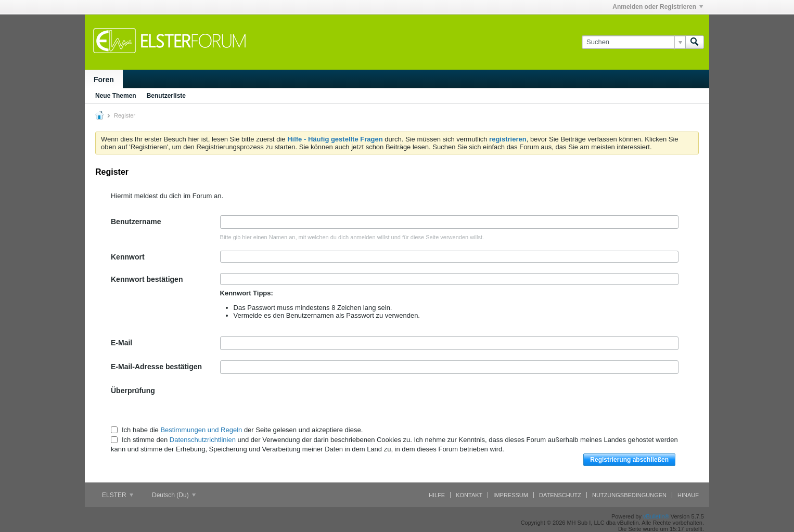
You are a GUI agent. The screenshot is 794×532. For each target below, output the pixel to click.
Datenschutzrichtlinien (203, 440)
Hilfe (437, 495)
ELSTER (118, 495)
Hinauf (688, 495)
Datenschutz (560, 495)
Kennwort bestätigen (147, 279)
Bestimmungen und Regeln (201, 430)
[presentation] (299, 405)
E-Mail (121, 343)
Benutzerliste (166, 96)
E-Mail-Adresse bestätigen (156, 367)
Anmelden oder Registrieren (658, 7)
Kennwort (128, 257)
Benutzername (136, 222)
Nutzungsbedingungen (629, 495)
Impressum (511, 495)
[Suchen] (633, 42)
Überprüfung (133, 391)
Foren (104, 80)
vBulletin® (656, 516)
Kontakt (469, 495)
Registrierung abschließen (629, 460)
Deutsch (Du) (174, 495)
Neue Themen (116, 96)
